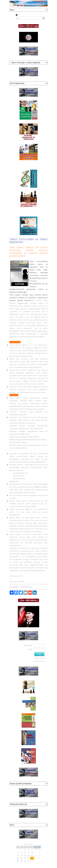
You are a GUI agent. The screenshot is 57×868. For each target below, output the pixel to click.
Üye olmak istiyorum (39, 661)
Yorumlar (14, 587)
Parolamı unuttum (40, 658)
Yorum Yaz (26, 587)
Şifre (30, 649)
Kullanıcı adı (28, 645)
